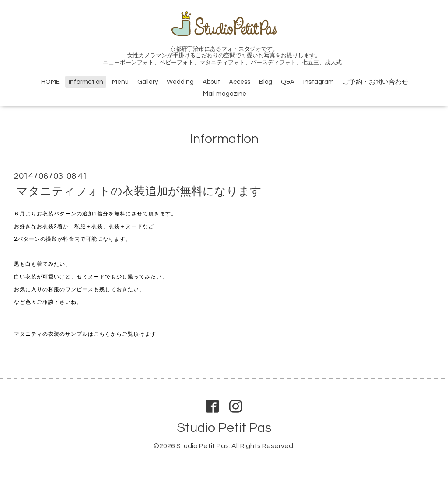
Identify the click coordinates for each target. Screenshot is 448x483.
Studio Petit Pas (224, 428)
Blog (266, 82)
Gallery (148, 82)
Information (86, 82)
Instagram (318, 82)
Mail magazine (225, 94)
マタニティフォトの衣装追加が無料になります (139, 191)
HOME (51, 82)
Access (240, 82)
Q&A (288, 82)
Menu (120, 82)
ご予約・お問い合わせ (375, 82)
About (211, 82)
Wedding (180, 82)
